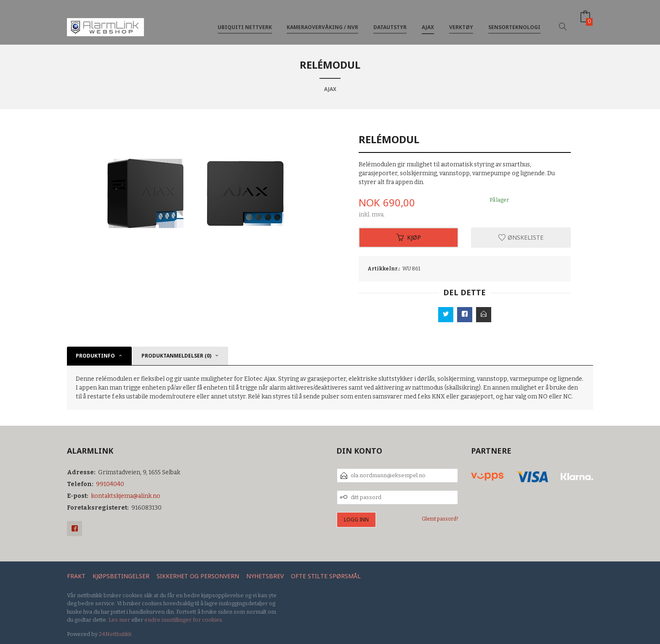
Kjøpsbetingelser (121, 576)
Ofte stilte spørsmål (326, 576)
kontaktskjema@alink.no (126, 496)
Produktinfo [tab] (95, 356)
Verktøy (461, 20)
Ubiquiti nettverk (245, 20)
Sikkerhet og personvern (198, 576)
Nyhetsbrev (265, 576)
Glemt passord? (440, 519)
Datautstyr (390, 20)
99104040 (110, 484)
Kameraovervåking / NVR (322, 20)
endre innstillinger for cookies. (184, 620)
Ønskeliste (521, 237)
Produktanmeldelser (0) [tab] (176, 356)
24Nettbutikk (115, 634)
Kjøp (409, 237)
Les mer (119, 620)
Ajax (428, 20)
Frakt (76, 576)
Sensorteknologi (514, 20)
